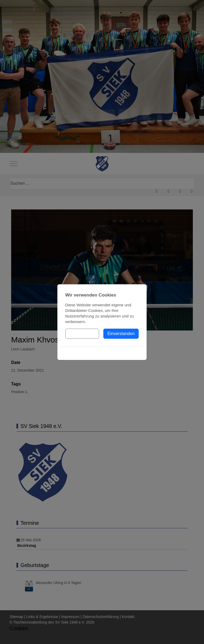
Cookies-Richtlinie (102, 353)
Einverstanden (121, 334)
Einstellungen (82, 334)
